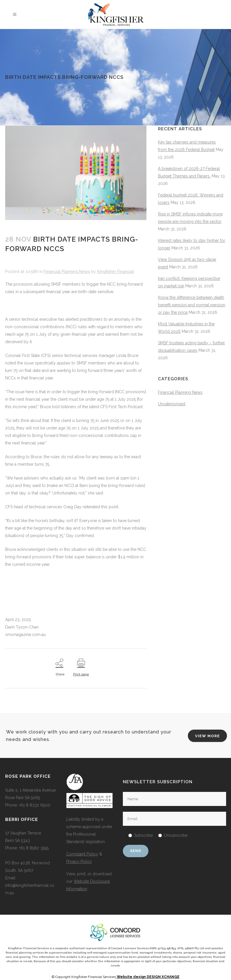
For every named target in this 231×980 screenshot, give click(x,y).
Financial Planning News (67, 272)
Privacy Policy (79, 861)
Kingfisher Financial (115, 272)
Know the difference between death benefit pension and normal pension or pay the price (192, 305)
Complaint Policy (82, 854)
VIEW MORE (207, 736)
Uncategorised (172, 404)
